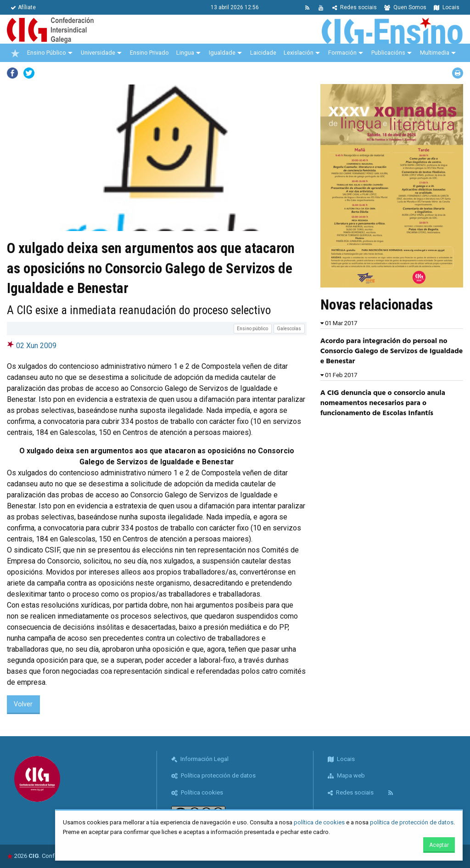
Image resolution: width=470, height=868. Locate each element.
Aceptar (439, 845)
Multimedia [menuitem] (435, 53)
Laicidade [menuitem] (263, 53)
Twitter (29, 73)
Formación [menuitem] (342, 53)
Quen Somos (405, 7)
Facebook (12, 73)
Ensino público (252, 329)
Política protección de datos (213, 775)
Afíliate (23, 7)
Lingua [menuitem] (185, 53)
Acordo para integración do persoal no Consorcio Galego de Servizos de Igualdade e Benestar (392, 352)
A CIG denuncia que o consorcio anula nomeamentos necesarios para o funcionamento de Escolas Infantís (383, 403)
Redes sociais (355, 7)
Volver (23, 704)
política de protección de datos (412, 822)
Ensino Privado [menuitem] (149, 53)
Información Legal (200, 759)
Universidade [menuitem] (98, 53)
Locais (447, 7)
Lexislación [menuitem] (299, 53)
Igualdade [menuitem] (222, 53)
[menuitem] (15, 53)
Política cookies (197, 792)
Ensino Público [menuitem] (47, 53)
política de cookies (319, 822)
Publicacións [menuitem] (388, 53)
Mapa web (346, 775)
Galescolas (289, 329)
